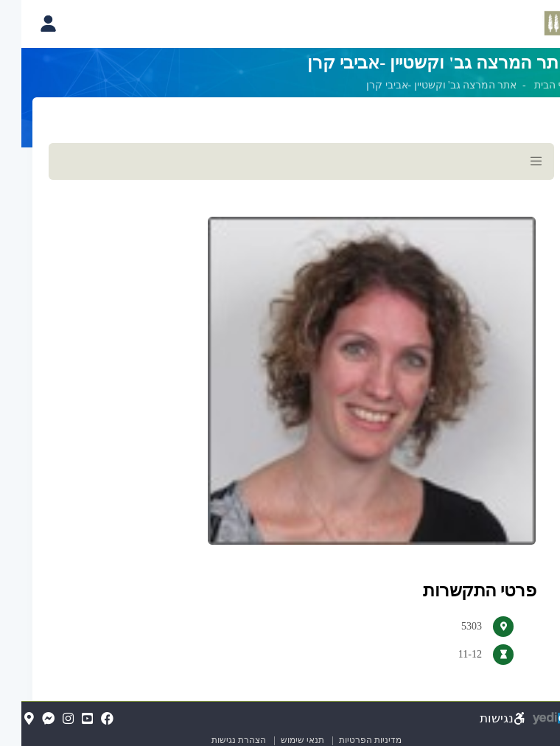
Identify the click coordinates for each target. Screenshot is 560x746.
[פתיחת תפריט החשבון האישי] (27, 24)
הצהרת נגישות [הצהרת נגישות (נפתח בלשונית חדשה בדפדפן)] (217, 740)
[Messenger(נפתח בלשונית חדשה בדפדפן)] (27, 719)
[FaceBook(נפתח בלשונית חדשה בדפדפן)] (86, 719)
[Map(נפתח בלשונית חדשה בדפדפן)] (8, 719)
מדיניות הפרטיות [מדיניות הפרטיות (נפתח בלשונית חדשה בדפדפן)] (349, 740)
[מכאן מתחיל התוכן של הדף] (280, 426)
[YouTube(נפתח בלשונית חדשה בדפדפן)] (66, 719)
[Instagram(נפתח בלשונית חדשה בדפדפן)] (47, 719)
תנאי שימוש (275, 740)
